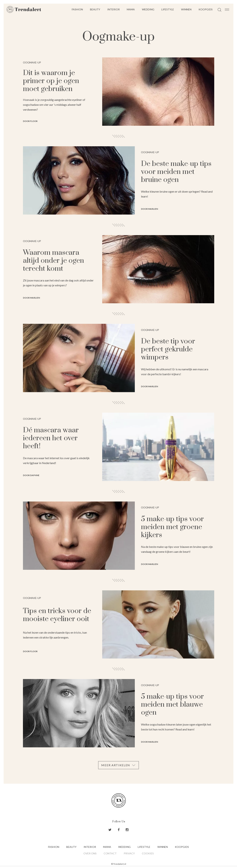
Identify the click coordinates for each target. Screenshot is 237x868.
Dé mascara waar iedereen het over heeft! (51, 438)
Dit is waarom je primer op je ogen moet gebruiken (51, 81)
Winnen (186, 9)
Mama (131, 9)
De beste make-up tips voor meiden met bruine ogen (176, 172)
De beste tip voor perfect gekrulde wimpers (168, 349)
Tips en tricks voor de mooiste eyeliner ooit (57, 615)
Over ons (90, 853)
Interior (113, 9)
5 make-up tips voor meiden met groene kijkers (172, 527)
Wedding (148, 9)
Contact (110, 853)
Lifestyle (168, 9)
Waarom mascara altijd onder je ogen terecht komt (53, 261)
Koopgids (206, 9)
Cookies (148, 853)
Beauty (95, 9)
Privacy (129, 853)
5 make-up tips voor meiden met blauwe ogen (172, 705)
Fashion (77, 9)
